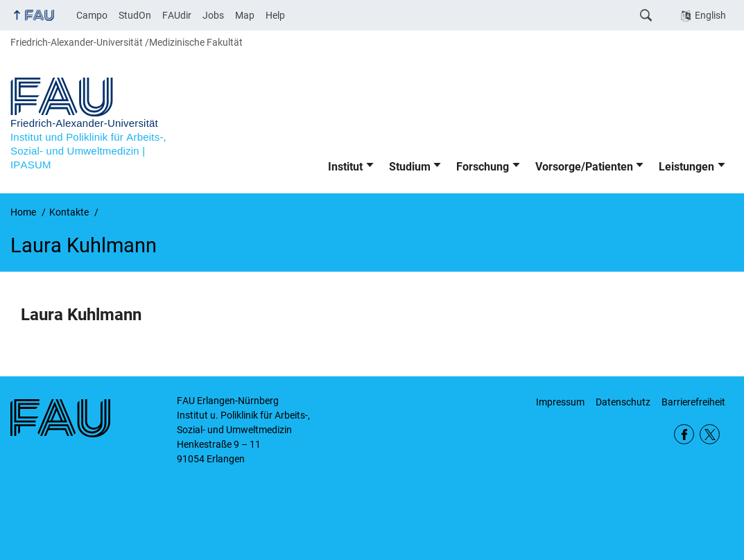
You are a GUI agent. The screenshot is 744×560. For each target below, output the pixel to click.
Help (275, 15)
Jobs (213, 15)
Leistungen (686, 167)
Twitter (710, 434)
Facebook (684, 434)
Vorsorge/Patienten (584, 167)
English (710, 15)
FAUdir (177, 15)
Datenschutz (623, 402)
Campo (92, 15)
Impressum (560, 402)
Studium (410, 167)
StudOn (135, 15)
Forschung (483, 167)
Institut (345, 167)
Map (245, 15)
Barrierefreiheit (693, 402)
